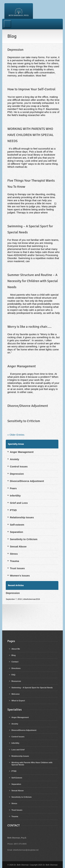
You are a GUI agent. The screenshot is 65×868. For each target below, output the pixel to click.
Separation (16, 532)
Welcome (15, 694)
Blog (13, 655)
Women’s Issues (20, 576)
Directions (16, 668)
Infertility (15, 496)
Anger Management (21, 366)
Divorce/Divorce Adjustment (28, 406)
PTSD (13, 510)
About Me (16, 649)
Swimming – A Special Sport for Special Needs (32, 688)
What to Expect (18, 701)
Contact (15, 662)
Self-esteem (17, 525)
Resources (16, 681)
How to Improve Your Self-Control (31, 89)
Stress (14, 554)
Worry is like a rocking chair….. (29, 327)
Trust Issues (17, 568)
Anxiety (14, 459)
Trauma (14, 561)
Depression (15, 50)
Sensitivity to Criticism (24, 421)
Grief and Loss (19, 503)
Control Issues (19, 466)
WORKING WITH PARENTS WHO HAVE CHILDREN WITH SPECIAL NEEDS (30, 135)
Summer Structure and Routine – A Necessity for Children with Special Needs (32, 281)
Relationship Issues (22, 517)
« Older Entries (16, 435)
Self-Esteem (17, 778)
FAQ (13, 675)
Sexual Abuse (18, 546)
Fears (13, 488)
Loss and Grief (18, 750)
